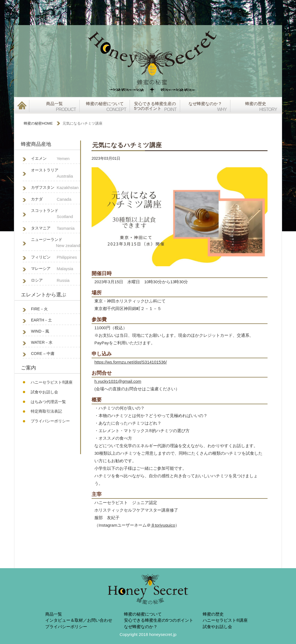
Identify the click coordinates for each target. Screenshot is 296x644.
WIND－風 (40, 331)
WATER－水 (42, 342)
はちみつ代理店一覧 (48, 402)
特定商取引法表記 (46, 411)
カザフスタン (56, 188)
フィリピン (56, 257)
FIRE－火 (39, 309)
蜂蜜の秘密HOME (38, 123)
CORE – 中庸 (43, 354)
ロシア (56, 281)
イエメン (56, 159)
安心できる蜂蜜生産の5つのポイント (159, 620)
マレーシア (56, 269)
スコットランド (56, 214)
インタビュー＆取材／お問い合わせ (79, 620)
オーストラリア (56, 174)
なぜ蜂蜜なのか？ (141, 627)
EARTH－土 (41, 320)
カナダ (56, 199)
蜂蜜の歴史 (213, 614)
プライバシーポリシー (50, 421)
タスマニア (56, 228)
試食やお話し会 (44, 392)
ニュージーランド (56, 243)
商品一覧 (54, 614)
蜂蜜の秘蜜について (143, 614)
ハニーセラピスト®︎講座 (52, 382)
